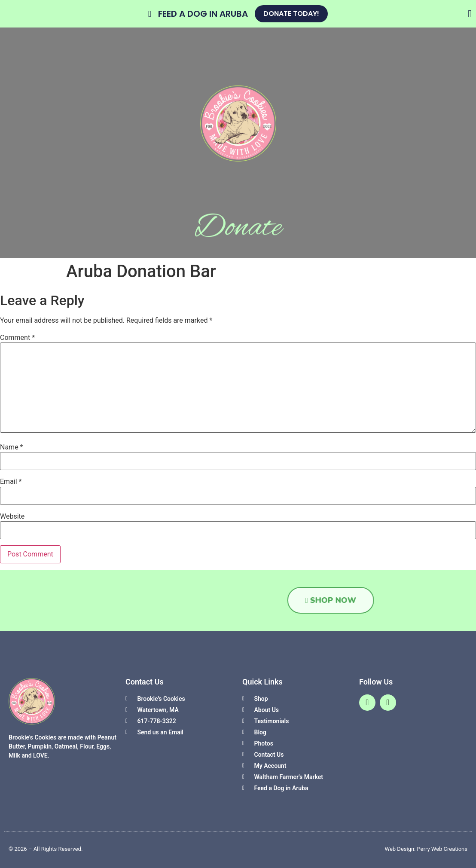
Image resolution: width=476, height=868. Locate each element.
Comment (17, 338)
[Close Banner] (470, 14)
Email (11, 482)
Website (12, 517)
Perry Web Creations (442, 849)
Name (12, 447)
